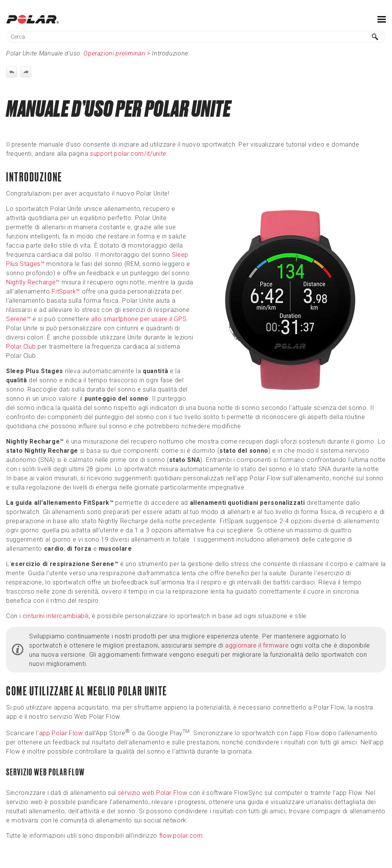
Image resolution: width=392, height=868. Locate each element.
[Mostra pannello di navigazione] (382, 19)
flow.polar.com (181, 836)
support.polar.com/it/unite (128, 154)
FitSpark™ (66, 291)
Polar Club (21, 347)
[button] (375, 37)
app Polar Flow (61, 733)
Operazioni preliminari (114, 53)
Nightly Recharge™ (33, 282)
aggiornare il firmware (257, 645)
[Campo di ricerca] (196, 37)
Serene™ (18, 319)
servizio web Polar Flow (153, 793)
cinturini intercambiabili (56, 616)
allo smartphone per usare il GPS (139, 319)
